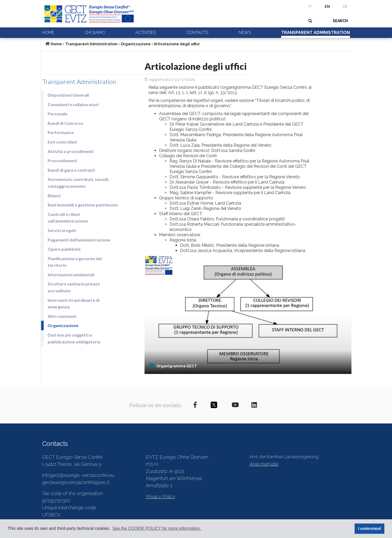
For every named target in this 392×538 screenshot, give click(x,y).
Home (48, 33)
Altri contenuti (62, 316)
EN (327, 7)
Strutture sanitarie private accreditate (74, 287)
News (245, 33)
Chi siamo (95, 33)
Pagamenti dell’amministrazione (79, 240)
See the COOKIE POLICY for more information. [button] (157, 528)
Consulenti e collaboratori (73, 104)
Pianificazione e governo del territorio (75, 262)
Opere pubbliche (64, 249)
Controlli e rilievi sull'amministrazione (68, 218)
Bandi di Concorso (66, 123)
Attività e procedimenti (71, 151)
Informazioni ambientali (71, 275)
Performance (61, 132)
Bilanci (54, 196)
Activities (146, 33)
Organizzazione (136, 44)
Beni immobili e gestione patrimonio (83, 205)
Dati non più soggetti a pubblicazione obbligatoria (74, 338)
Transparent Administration (316, 33)
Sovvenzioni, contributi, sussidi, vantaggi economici (78, 183)
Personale (58, 114)
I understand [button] (369, 529)
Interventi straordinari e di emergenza (74, 303)
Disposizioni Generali (68, 95)
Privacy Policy (161, 497)
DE (345, 7)
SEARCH (340, 21)
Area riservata (264, 464)
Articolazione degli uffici (177, 44)
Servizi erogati (62, 230)
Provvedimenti (62, 161)
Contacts (197, 33)
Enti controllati (62, 142)
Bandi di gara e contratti (71, 170)
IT (310, 7)
